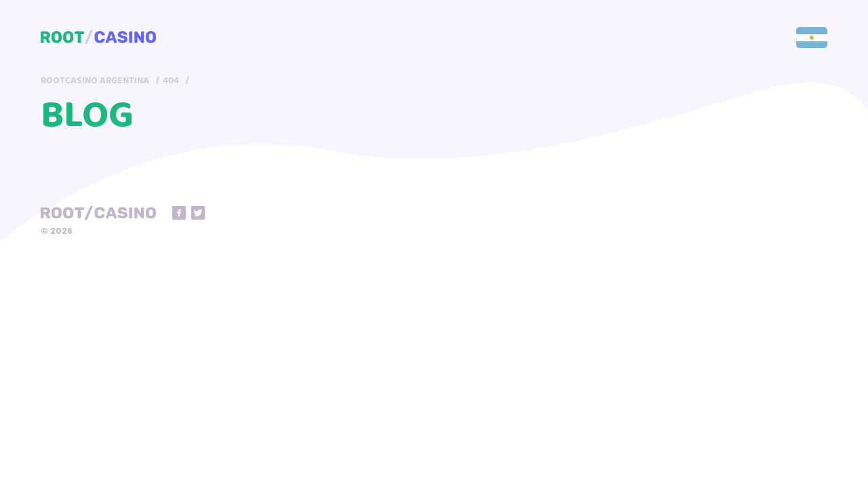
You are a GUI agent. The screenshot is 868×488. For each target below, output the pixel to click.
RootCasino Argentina (95, 81)
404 (171, 81)
